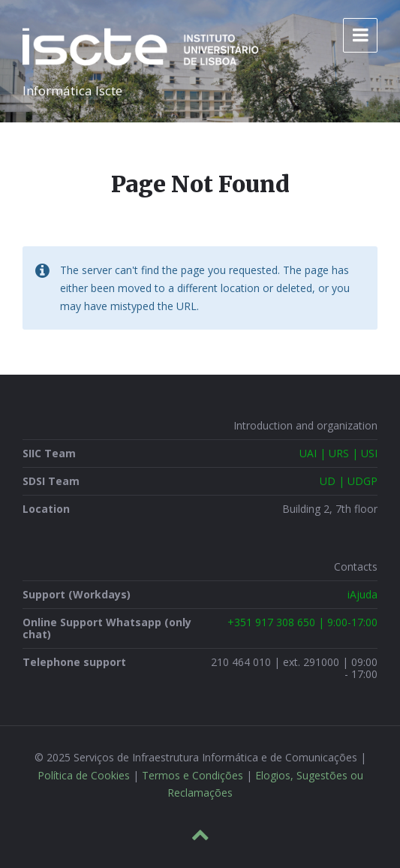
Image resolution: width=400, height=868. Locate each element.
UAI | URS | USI (338, 453)
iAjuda (362, 594)
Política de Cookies (84, 775)
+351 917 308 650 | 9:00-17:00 (302, 622)
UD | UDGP (349, 481)
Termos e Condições (192, 775)
